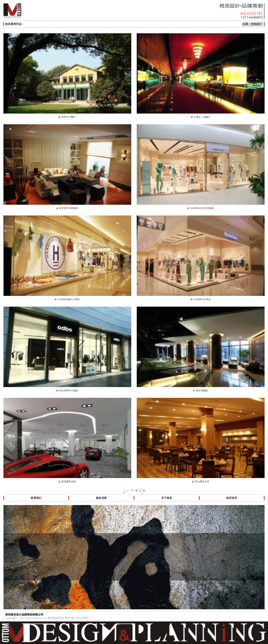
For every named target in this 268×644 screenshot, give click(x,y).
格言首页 (232, 498)
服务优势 (101, 498)
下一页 (134, 491)
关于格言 (167, 498)
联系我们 (36, 498)
